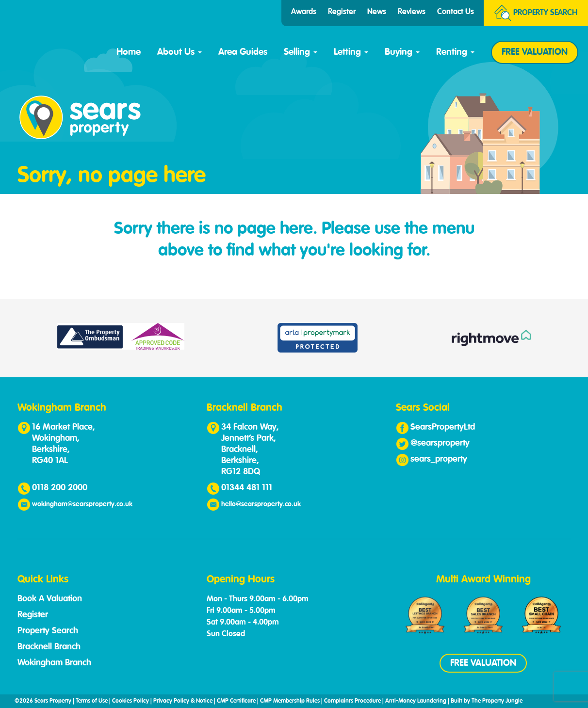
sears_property (439, 459)
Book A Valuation (50, 599)
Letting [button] (351, 52)
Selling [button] (301, 52)
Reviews (412, 12)
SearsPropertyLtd (443, 427)
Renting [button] (455, 52)
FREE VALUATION (535, 52)
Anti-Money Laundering (416, 701)
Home (129, 52)
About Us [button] (180, 52)
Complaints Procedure (352, 701)
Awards (304, 12)
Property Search (48, 631)
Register (342, 12)
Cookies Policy (131, 701)
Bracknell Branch (49, 647)
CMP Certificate (236, 701)
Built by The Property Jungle (487, 701)
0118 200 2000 (60, 488)
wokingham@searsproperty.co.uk (82, 504)
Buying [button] (402, 52)
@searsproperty (440, 443)
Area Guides (243, 52)
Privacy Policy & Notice (183, 701)
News (377, 12)
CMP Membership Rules (290, 701)
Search (536, 13)
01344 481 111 (247, 488)
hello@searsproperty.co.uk (261, 504)
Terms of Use (92, 701)
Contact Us (456, 12)
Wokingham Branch (54, 663)
